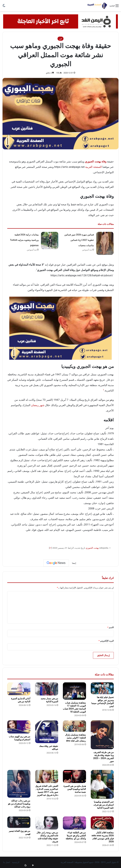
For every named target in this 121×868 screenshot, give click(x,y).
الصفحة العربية (93, 167)
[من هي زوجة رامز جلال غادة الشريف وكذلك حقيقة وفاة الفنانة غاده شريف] (47, 823)
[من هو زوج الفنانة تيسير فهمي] (19, 822)
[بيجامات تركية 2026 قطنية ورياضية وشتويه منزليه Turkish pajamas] (50, 240)
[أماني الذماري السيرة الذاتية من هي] (19, 689)
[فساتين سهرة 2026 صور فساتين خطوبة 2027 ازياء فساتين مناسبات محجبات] (105, 243)
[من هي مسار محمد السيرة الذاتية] (47, 689)
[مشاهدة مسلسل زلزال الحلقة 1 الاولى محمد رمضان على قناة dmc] (74, 726)
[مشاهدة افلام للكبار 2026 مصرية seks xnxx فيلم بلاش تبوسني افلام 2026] (102, 823)
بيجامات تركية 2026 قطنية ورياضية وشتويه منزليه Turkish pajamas (24, 240)
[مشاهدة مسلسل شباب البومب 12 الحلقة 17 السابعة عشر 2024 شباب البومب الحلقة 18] (74, 691)
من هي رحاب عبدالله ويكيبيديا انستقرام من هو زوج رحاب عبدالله (19, 804)
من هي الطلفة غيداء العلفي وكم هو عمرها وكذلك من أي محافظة (76, 836)
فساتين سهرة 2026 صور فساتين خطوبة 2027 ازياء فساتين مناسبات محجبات (79, 240)
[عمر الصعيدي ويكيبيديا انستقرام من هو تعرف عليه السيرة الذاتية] (102, 784)
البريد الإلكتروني (106, 641)
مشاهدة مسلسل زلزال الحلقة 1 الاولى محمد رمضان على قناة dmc (76, 738)
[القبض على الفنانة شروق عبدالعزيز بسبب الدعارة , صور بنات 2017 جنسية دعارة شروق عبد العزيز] (47, 776)
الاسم (111, 627)
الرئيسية (16, 862)
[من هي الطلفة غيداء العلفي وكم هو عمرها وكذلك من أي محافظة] (74, 823)
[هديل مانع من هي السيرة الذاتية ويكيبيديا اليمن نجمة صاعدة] (74, 776)
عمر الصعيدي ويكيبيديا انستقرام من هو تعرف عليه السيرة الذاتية (104, 805)
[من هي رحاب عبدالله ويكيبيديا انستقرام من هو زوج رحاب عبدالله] (19, 784)
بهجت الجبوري (92, 548)
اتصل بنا (7, 862)
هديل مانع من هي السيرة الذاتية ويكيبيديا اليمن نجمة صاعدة (75, 789)
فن (60, 39)
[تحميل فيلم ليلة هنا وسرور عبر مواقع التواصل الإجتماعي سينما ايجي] (102, 688)
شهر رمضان (38, 405)
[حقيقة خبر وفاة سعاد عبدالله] (47, 732)
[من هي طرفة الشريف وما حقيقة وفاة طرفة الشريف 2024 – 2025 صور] (102, 735)
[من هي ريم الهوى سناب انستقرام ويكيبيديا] (19, 727)
